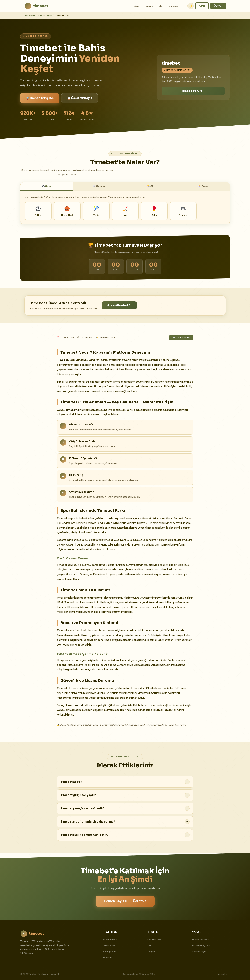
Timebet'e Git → (193, 91)
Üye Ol (218, 6)
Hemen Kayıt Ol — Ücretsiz (125, 901)
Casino (149, 6)
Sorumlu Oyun (199, 951)
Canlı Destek (154, 939)
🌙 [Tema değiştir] (191, 6)
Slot (161, 6)
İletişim (151, 951)
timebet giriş (224, 974)
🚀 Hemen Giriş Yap (40, 98)
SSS (149, 945)
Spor (137, 6)
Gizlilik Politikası (201, 939)
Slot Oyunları (109, 951)
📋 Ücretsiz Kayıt (80, 98)
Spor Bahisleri (110, 939)
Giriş (202, 6)
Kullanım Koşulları (201, 945)
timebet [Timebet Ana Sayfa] (36, 6)
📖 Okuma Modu (181, 338)
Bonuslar (174, 6)
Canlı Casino (109, 945)
